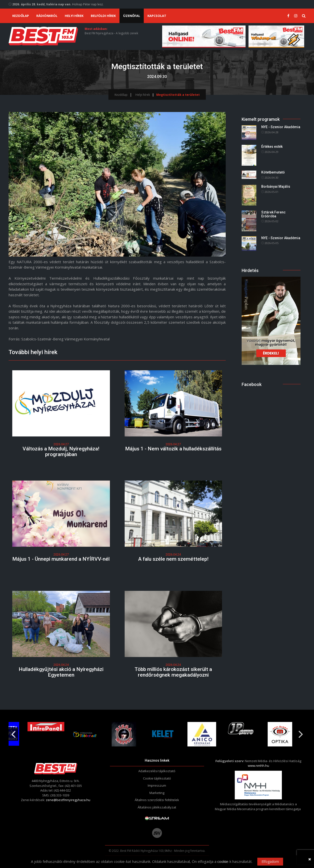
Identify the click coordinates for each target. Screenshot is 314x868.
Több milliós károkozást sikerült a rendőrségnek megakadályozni (173, 672)
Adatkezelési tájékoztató (157, 771)
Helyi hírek (74, 16)
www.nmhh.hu (258, 766)
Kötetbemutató (273, 173)
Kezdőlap (21, 16)
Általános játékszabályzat (157, 807)
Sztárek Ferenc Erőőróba (273, 214)
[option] (118, 734)
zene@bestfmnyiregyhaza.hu (68, 800)
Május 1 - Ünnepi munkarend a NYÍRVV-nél (61, 559)
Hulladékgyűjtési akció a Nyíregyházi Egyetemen (61, 672)
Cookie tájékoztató (157, 778)
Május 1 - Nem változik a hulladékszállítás (173, 449)
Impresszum (157, 785)
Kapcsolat (157, 16)
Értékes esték (272, 147)
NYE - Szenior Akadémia (281, 127)
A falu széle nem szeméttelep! (173, 559)
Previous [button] (13, 732)
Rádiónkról (47, 16)
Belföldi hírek (103, 16)
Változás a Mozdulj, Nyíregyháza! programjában (61, 452)
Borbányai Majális (276, 186)
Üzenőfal (132, 16)
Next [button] (301, 732)
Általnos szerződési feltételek (157, 800)
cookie (223, 861)
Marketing (157, 793)
